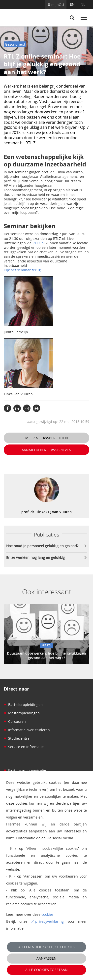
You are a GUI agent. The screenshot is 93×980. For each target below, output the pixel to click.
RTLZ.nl (39, 243)
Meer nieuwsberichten (47, 438)
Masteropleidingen (22, 713)
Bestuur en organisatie (25, 770)
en (72, 4)
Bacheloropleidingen (23, 705)
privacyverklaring (49, 921)
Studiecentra (17, 738)
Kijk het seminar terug (22, 270)
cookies (47, 914)
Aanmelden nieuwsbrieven (46, 450)
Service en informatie (24, 747)
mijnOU (56, 5)
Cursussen (15, 721)
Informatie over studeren (27, 730)
